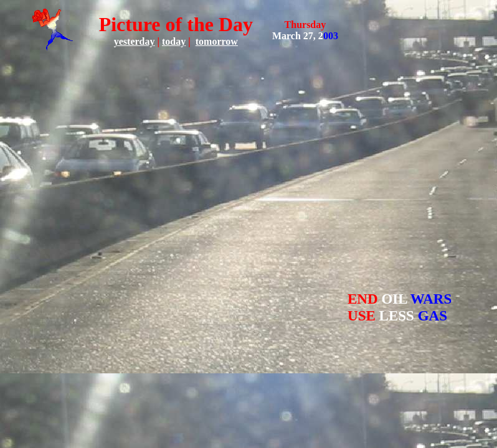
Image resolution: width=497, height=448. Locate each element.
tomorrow (217, 41)
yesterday (135, 41)
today (174, 41)
